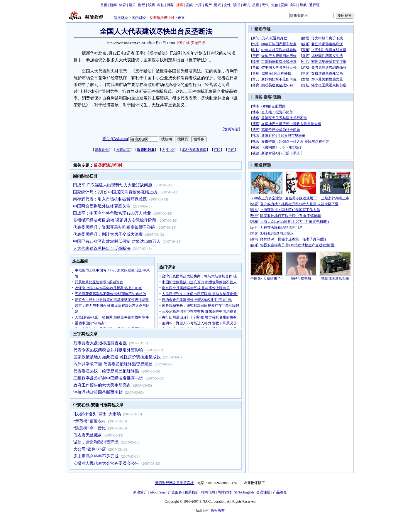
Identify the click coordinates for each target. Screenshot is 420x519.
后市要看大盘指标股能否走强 (100, 343)
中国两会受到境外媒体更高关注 (102, 206)
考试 (246, 5)
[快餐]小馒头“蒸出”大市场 (97, 414)
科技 (161, 5)
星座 (256, 5)
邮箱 (294, 5)
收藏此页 (123, 150)
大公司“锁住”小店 (89, 449)
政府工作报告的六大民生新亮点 (102, 385)
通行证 (314, 5)
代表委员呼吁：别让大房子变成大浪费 (108, 234)
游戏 (218, 5)
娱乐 (132, 5)
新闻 (113, 5)
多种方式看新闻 (194, 150)
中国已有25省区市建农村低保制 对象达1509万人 (117, 241)
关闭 (231, 150)
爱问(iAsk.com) (116, 139)
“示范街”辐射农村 (89, 421)
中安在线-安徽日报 (190, 43)
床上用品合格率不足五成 (96, 456)
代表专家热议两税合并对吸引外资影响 (108, 350)
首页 (104, 5)
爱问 (284, 5)
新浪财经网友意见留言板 (175, 483)
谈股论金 (102, 150)
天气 (265, 5)
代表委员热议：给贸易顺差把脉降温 (106, 371)
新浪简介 (140, 492)
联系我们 (192, 492)
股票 (151, 5)
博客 (170, 5)
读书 (237, 5)
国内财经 (139, 18)
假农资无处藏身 (88, 435)
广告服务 (175, 492)
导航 (303, 5)
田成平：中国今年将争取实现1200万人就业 (112, 213)
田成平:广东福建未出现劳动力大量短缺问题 (113, 185)
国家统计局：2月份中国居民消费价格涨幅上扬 (115, 192)
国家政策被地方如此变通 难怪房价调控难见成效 (117, 357)
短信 (275, 5)
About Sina (157, 492)
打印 (217, 150)
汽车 (199, 5)
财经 (142, 5)
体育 (123, 5)
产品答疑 (280, 492)
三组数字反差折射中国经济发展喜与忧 (108, 378)
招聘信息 (208, 492)
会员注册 (263, 492)
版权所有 (218, 510)
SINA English (244, 492)
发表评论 (231, 129)
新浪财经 (121, 18)
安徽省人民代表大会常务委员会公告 (106, 463)
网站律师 (225, 492)
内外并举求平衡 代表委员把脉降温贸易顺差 (113, 364)
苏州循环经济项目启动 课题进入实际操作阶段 (115, 220)
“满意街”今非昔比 (89, 428)
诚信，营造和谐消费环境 (96, 442)
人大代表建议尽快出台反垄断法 (102, 248)
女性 (227, 5)
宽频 (189, 5)
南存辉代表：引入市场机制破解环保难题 (110, 199)
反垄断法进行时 (162, 18)
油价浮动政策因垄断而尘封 (98, 392)
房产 (208, 5)
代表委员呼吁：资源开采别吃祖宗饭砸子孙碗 (114, 227)
